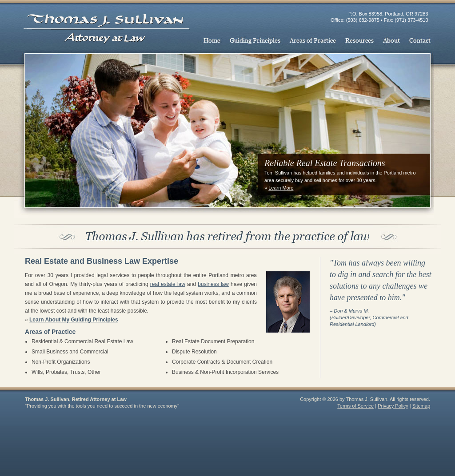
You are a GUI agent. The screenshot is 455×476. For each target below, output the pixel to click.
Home (213, 42)
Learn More (281, 188)
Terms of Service (355, 406)
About (391, 42)
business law (213, 284)
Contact (419, 42)
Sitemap (421, 406)
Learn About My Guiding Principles (74, 320)
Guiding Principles (255, 42)
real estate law (168, 284)
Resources (359, 42)
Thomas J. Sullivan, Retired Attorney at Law (108, 23)
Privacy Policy (393, 406)
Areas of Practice (313, 42)
